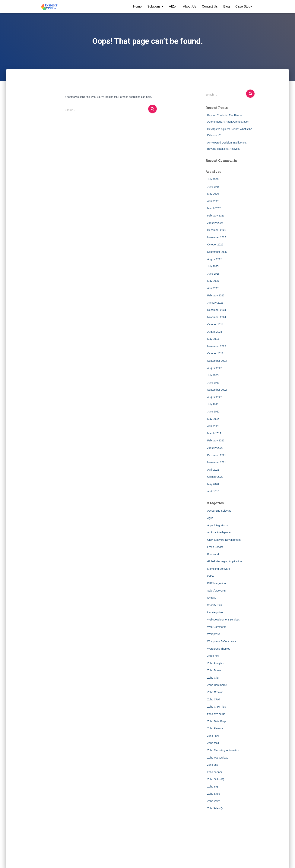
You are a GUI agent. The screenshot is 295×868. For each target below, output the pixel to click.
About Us (190, 6)
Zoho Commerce (217, 685)
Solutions (155, 6)
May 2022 (213, 419)
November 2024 (217, 317)
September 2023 (217, 361)
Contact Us (210, 6)
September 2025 (217, 252)
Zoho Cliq (213, 678)
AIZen (173, 6)
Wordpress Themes (219, 649)
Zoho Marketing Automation (223, 750)
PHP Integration (217, 583)
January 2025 (215, 303)
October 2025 (215, 245)
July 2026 (213, 179)
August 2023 (215, 368)
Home (137, 6)
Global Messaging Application (225, 561)
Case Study (244, 6)
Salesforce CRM (217, 591)
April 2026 (213, 201)
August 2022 (215, 397)
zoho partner (215, 772)
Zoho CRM (214, 699)
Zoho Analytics (216, 663)
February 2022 (216, 440)
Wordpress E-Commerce (222, 641)
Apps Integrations (218, 525)
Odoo (211, 576)
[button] (162, 6)
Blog (227, 6)
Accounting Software (219, 511)
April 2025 (213, 288)
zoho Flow (213, 736)
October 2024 (215, 324)
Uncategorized (216, 612)
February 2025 (216, 295)
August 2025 (215, 259)
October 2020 (215, 477)
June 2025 (213, 274)
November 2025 (217, 237)
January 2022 (215, 448)
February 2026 (216, 216)
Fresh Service (215, 547)
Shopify (212, 598)
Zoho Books (214, 670)
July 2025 (213, 266)
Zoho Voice (214, 801)
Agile (210, 518)
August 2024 (215, 332)
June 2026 (213, 187)
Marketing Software (219, 569)
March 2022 (214, 433)
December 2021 (217, 455)
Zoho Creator (215, 692)
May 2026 (213, 194)
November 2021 (217, 462)
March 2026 (214, 208)
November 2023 (217, 346)
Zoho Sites (214, 794)
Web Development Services (224, 620)
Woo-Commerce (217, 627)
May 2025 (213, 281)
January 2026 (215, 223)
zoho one (213, 765)
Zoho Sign (213, 787)
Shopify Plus (215, 605)
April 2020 (213, 491)
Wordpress (214, 634)
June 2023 (213, 383)
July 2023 (213, 375)
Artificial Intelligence (219, 532)
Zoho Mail (213, 743)
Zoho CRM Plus (217, 707)
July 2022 (213, 404)
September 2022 (217, 390)
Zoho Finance (215, 728)
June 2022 (213, 412)
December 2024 (217, 310)
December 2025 (217, 230)
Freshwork (213, 554)
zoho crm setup (216, 714)
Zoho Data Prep (217, 721)
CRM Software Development (224, 540)
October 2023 (215, 353)
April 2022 (213, 426)
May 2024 (213, 339)
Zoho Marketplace (218, 758)
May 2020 (213, 484)
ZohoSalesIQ (215, 808)
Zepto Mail (213, 656)
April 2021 (213, 470)
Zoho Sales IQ (216, 779)
